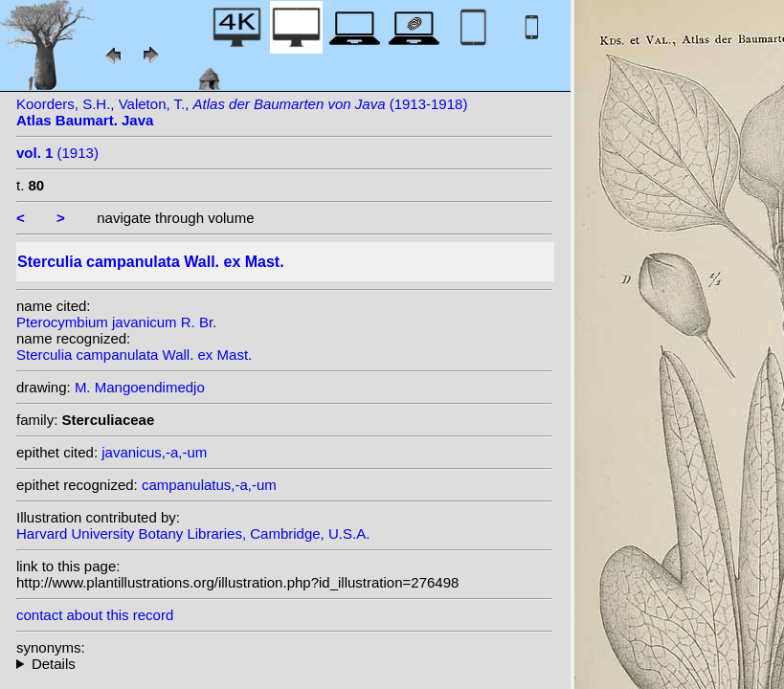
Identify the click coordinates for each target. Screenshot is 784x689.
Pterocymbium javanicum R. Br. (116, 322)
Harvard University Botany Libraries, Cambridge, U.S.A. (193, 533)
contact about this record (95, 615)
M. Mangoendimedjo (140, 387)
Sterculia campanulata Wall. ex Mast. (134, 355)
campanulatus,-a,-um (209, 485)
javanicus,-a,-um (154, 452)
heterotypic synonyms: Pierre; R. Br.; (284, 664)
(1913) (57, 153)
